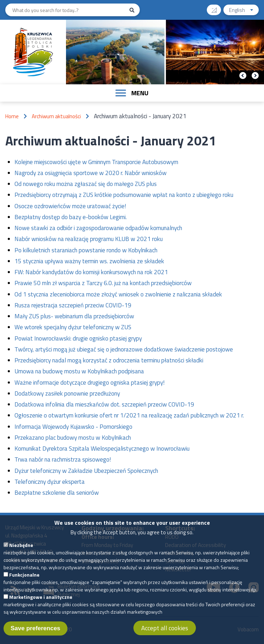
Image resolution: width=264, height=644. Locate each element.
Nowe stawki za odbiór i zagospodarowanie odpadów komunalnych (98, 228)
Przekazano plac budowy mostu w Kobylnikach (73, 438)
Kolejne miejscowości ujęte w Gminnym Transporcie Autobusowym (96, 162)
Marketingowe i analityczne (41, 602)
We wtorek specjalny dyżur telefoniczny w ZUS (73, 327)
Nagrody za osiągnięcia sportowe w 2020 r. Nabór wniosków (91, 173)
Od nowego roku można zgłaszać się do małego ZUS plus (86, 184)
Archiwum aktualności (56, 116)
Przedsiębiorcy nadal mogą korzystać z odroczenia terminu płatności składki (109, 360)
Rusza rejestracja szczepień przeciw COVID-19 (73, 305)
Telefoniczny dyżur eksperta (50, 482)
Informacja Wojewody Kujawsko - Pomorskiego (73, 427)
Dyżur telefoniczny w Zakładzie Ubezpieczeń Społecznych (86, 471)
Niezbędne (21, 550)
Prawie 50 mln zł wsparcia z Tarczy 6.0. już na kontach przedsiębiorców (103, 283)
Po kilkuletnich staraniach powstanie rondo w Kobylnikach (86, 250)
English (244, 11)
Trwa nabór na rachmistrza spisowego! (63, 459)
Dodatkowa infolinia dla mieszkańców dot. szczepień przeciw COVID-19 (104, 404)
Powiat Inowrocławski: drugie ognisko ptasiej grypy (78, 338)
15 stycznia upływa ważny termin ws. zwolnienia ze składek (89, 261)
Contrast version (217, 8)
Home (12, 116)
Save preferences (35, 633)
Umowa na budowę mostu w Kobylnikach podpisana (79, 371)
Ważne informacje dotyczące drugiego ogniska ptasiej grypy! (89, 383)
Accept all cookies (165, 633)
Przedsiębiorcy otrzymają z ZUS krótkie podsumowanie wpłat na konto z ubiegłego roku (124, 195)
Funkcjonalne (24, 580)
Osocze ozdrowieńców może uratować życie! (70, 206)
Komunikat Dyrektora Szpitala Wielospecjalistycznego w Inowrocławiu (102, 449)
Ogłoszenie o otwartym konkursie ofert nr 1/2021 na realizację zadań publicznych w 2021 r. (129, 415)
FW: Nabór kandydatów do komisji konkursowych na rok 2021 (91, 272)
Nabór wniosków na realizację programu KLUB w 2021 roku (89, 239)
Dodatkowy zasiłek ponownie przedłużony (67, 393)
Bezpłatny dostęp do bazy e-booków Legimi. (71, 217)
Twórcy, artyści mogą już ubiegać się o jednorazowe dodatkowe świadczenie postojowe (124, 349)
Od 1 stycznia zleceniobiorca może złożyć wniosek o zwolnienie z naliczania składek (118, 294)
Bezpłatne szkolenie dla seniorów (57, 493)
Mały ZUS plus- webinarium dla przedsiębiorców (74, 316)
